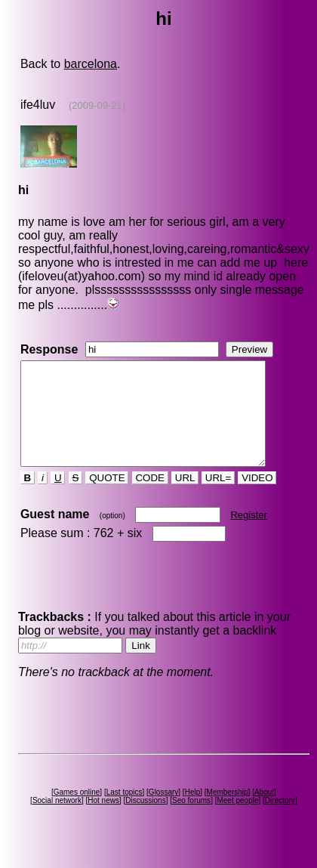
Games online (77, 812)
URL (185, 498)
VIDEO (257, 498)
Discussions (145, 821)
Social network (57, 821)
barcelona (91, 64)
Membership (228, 812)
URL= (218, 498)
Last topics (125, 812)
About (264, 812)
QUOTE (107, 498)
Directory (280, 821)
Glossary (163, 812)
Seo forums (191, 821)
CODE (150, 498)
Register (248, 535)
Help (193, 812)
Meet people (237, 821)
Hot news (103, 821)
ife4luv (38, 105)
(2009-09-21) (97, 105)
